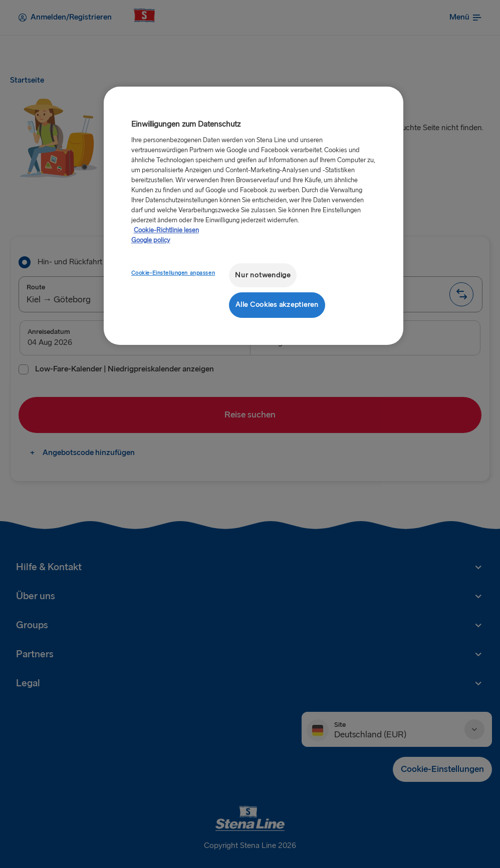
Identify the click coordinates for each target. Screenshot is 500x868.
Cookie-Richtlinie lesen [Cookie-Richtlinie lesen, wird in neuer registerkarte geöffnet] (166, 230)
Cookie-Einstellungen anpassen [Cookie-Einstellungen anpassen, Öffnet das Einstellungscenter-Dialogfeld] (173, 273)
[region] (254, 215)
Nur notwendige (263, 275)
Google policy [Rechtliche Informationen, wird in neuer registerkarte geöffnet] (151, 240)
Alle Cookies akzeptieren (277, 305)
